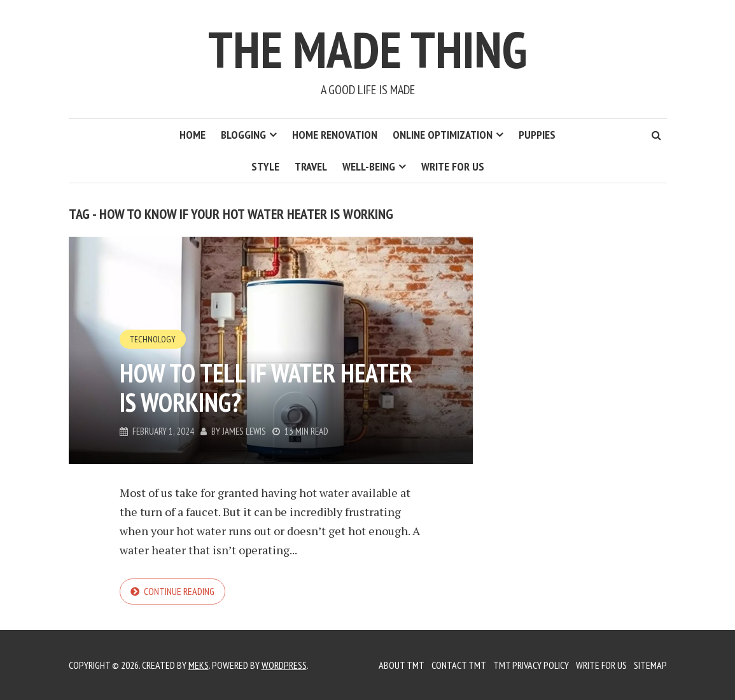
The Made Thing (367, 49)
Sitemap (650, 665)
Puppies (537, 135)
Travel (311, 166)
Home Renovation (335, 135)
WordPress (284, 665)
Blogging (243, 135)
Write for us (453, 166)
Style (265, 166)
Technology (153, 339)
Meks (199, 665)
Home (192, 135)
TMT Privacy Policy (531, 665)
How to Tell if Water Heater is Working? (266, 388)
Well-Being (369, 166)
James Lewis (244, 431)
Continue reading (179, 591)
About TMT (402, 665)
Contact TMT (459, 665)
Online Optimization (443, 135)
